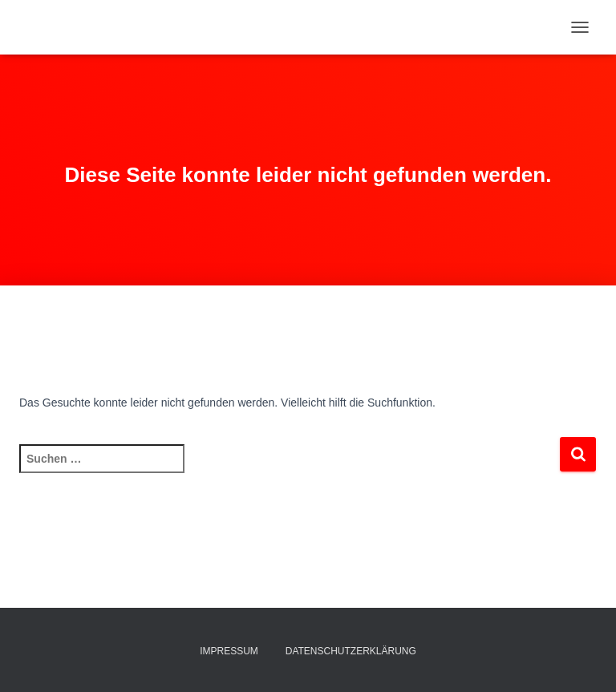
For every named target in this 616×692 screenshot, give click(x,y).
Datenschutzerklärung (351, 651)
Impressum (229, 651)
